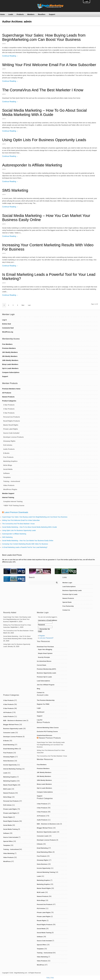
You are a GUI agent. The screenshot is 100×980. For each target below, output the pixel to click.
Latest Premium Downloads (16, 512)
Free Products (8, 457)
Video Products (9, 485)
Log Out (40, 720)
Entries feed (7, 324)
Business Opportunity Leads (72, 590)
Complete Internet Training (13, 501)
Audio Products (9, 449)
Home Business (9, 761)
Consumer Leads (9, 733)
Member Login (67, 583)
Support (52, 14)
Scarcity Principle (44, 657)
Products (20, 14)
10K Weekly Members (10, 352)
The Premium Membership (46, 700)
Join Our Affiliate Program (46, 685)
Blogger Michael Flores (11, 725)
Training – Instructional (12, 481)
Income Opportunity (10, 765)
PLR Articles (8, 445)
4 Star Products (9, 409)
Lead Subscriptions (69, 587)
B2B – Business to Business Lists (15, 720)
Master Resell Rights (11, 425)
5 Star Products (9, 413)
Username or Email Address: (48, 620)
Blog (38, 689)
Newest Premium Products (50, 738)
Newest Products (8, 397)
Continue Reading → (10, 56)
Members (31, 14)
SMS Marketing (15, 190)
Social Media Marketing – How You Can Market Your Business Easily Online (46, 218)
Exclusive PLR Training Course (47, 731)
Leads (11, 14)
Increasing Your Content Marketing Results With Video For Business (48, 247)
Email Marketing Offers (11, 749)
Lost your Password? (46, 638)
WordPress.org (8, 332)
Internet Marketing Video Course (48, 728)
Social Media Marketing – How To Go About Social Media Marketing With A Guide (44, 112)
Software (6, 473)
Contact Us (66, 610)
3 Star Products (9, 405)
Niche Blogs (8, 465)
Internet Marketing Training (12, 769)
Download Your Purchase (45, 647)
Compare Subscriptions (11, 372)
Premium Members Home (11, 389)
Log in (4, 320)
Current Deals (41, 665)
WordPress (7, 861)
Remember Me (45, 629)
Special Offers (8, 841)
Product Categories (9, 401)
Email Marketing (9, 745)
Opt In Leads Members (10, 368)
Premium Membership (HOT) (46, 669)
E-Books (6, 453)
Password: (41, 625)
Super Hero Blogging (45, 649)
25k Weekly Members (10, 356)
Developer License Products (13, 437)
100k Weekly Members (10, 360)
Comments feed (8, 328)
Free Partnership (68, 606)
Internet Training (8, 497)
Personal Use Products (12, 417)
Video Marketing (9, 853)
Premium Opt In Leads (70, 594)
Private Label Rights (11, 429)
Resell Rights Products (12, 421)
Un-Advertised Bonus (44, 661)
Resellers (42, 14)
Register (42, 636)
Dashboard (41, 712)
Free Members (7, 344)
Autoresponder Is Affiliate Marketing (32, 165)
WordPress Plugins (10, 489)
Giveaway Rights (9, 441)
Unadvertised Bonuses (45, 735)
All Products (7, 393)
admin (4, 44)
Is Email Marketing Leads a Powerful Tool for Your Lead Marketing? (49, 277)
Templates (7, 477)
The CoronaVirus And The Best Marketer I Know (43, 90)
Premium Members (9, 348)
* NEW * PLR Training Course (14, 506)
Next (23, 305)
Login (39, 708)
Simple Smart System (45, 653)
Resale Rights (8, 817)
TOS (48, 978)
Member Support (8, 493)
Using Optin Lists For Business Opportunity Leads (44, 140)
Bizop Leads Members (10, 364)
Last (29, 305)
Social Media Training (10, 829)
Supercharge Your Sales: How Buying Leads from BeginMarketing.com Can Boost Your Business (44, 37)
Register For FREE (43, 704)
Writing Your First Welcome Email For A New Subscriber (49, 65)
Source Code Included (11, 433)
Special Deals (67, 602)
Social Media (8, 469)
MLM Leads (7, 789)
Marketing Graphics (10, 461)
